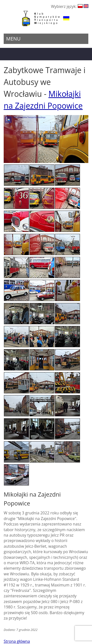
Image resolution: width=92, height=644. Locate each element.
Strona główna (17, 641)
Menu (13, 39)
